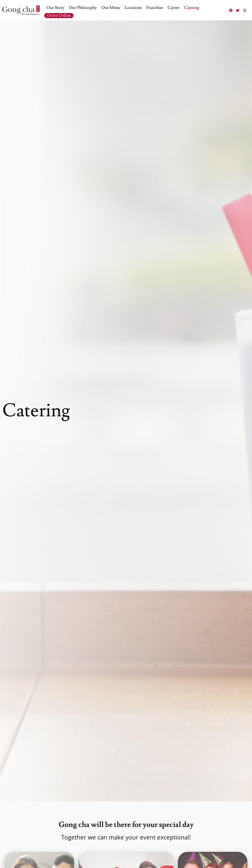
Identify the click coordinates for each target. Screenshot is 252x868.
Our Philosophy (83, 8)
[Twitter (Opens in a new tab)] (238, 10)
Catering (192, 8)
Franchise (155, 8)
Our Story (55, 8)
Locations (133, 8)
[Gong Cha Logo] (21, 10)
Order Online (59, 16)
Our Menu (111, 8)
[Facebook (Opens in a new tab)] (231, 10)
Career (173, 8)
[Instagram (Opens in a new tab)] (244, 10)
